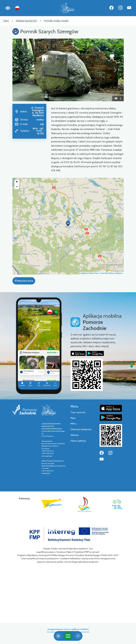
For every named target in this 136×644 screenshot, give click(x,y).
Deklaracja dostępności (81, 429)
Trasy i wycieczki (78, 412)
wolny (40, 120)
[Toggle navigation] (68, 636)
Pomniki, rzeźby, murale (56, 21)
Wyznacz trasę (24, 281)
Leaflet (83, 273)
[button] (21, 70)
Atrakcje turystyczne (26, 21)
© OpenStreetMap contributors (111, 273)
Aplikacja (75, 435)
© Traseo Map (93, 273)
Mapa (73, 418)
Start (6, 21)
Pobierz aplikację (78, 441)
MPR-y (73, 424)
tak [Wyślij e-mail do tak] (42, 124)
